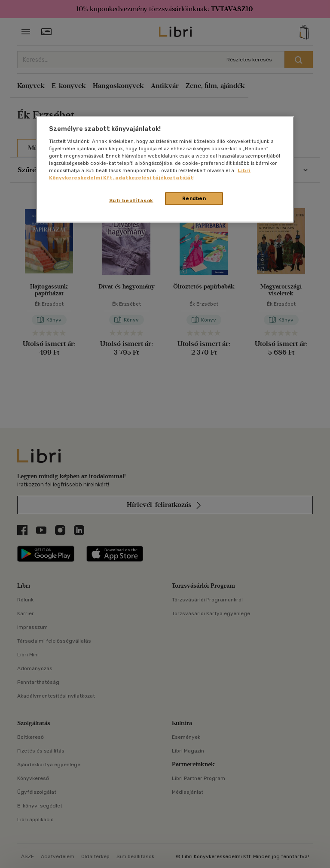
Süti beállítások (131, 200)
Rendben (194, 198)
